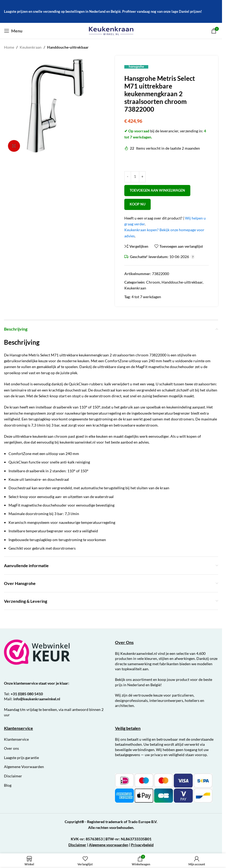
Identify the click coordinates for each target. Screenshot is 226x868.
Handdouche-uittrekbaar (68, 47)
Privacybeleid (142, 845)
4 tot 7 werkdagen (146, 297)
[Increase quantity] (142, 177)
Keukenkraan (31, 47)
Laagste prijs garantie (21, 758)
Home (9, 47)
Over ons (11, 748)
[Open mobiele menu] (13, 31)
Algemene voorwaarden (109, 845)
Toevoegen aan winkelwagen (157, 190)
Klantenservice (16, 739)
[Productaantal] (135, 177)
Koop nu (137, 204)
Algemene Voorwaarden (24, 767)
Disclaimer (13, 776)
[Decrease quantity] (128, 177)
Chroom (153, 282)
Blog (8, 785)
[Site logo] (111, 30)
